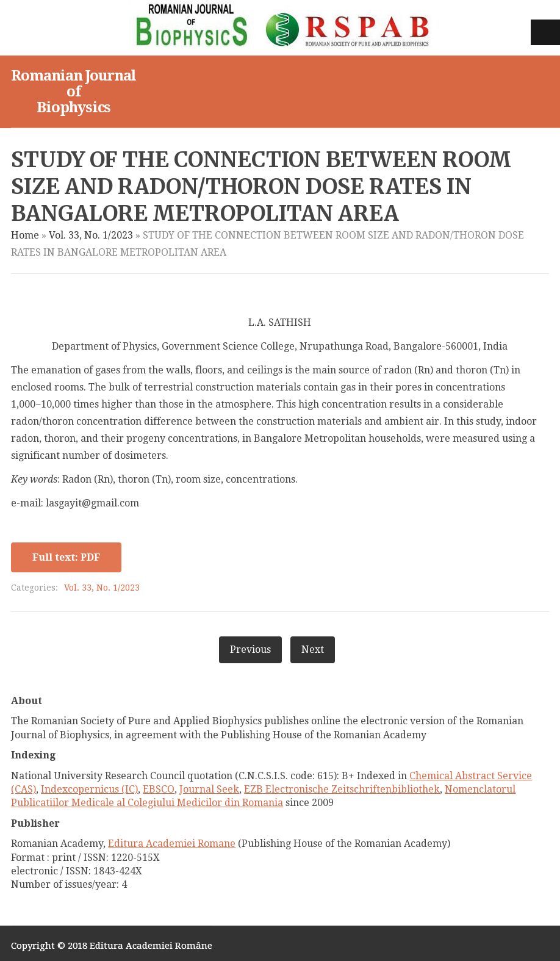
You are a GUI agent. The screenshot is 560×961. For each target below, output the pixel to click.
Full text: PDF (66, 557)
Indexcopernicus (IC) (89, 789)
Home (25, 235)
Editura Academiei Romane (172, 844)
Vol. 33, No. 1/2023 (91, 235)
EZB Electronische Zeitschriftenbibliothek (342, 789)
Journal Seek (209, 789)
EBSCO (159, 789)
